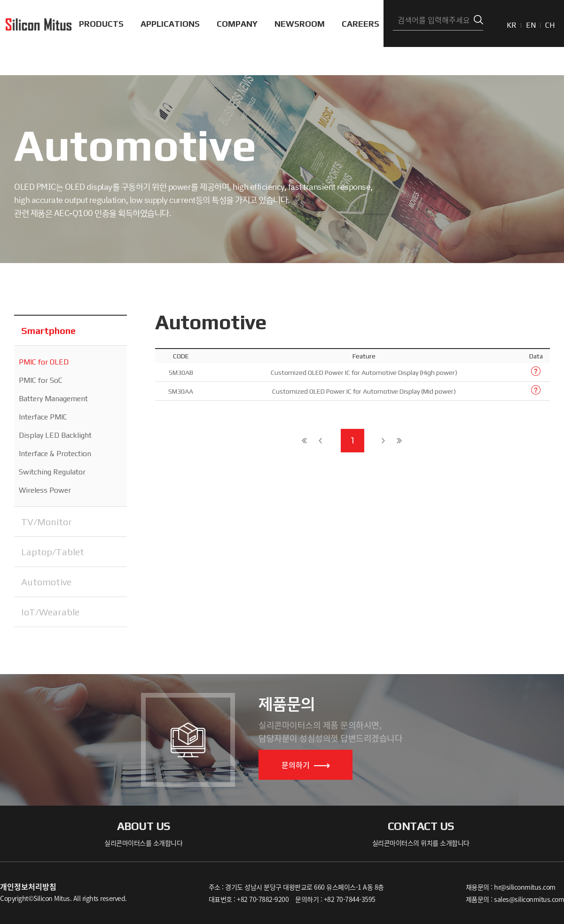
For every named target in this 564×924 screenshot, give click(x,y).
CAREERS (360, 24)
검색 (478, 20)
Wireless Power (45, 490)
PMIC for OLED (44, 362)
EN (531, 25)
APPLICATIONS (170, 24)
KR (512, 25)
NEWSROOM (300, 24)
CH (550, 25)
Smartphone (48, 330)
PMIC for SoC (41, 380)
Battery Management (53, 399)
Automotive (46, 582)
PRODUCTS (101, 24)
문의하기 (306, 765)
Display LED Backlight (55, 435)
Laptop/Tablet (53, 552)
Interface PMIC (43, 417)
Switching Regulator (52, 472)
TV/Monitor (47, 522)
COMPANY (237, 24)
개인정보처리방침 (28, 886)
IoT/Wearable (50, 612)
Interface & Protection (55, 454)
